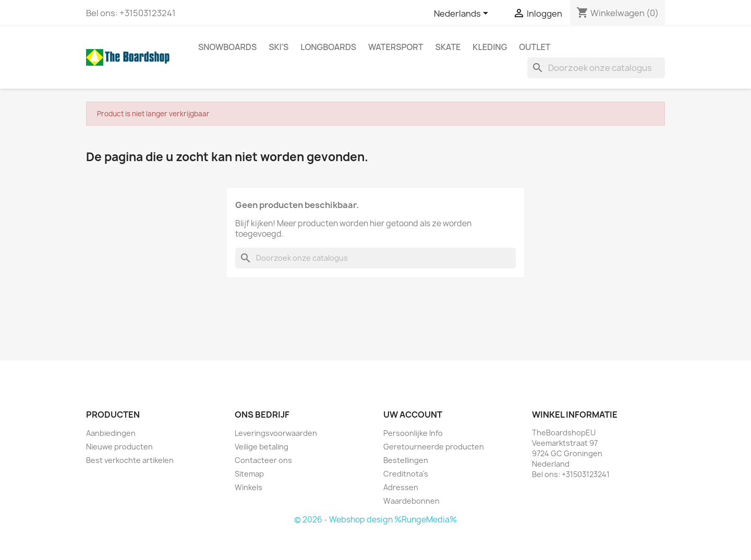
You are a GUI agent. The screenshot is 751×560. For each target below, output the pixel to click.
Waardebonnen (411, 501)
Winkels (249, 487)
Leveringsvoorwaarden (276, 433)
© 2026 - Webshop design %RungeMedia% (375, 520)
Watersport (396, 47)
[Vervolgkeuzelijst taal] (463, 14)
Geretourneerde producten (434, 447)
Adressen (401, 487)
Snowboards (227, 47)
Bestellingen (406, 460)
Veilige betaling (262, 447)
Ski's (278, 47)
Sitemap (249, 474)
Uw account (413, 415)
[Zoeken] (596, 68)
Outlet (535, 47)
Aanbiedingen (111, 433)
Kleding (490, 47)
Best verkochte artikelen (130, 460)
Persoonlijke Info (413, 433)
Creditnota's (406, 474)
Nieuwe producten (119, 447)
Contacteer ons (263, 460)
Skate (448, 47)
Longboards (328, 47)
